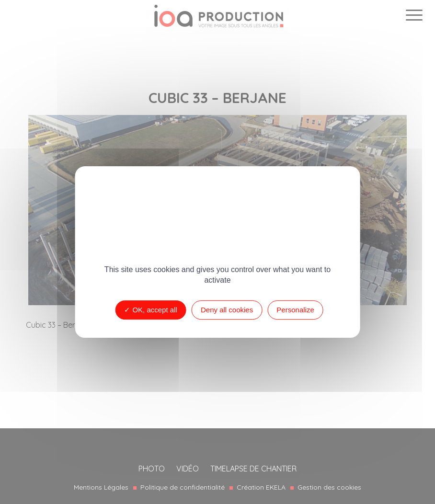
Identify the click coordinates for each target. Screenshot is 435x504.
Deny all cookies (227, 310)
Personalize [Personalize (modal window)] (295, 310)
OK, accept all (151, 310)
